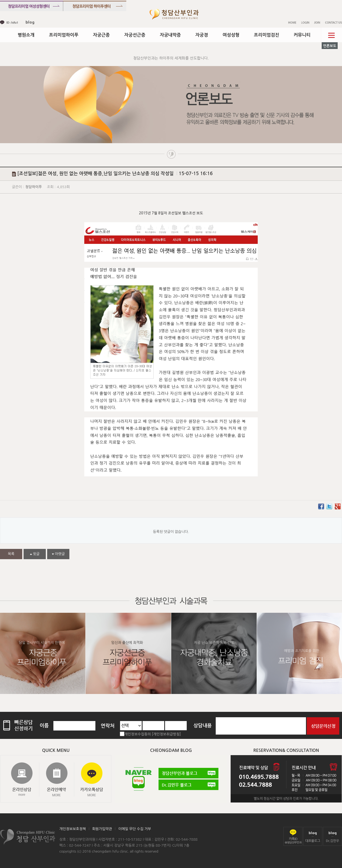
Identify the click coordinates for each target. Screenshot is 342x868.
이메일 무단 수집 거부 (135, 829)
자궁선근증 (135, 35)
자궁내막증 (170, 35)
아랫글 (58, 554)
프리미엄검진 (267, 35)
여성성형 (231, 35)
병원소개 (26, 35)
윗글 (35, 554)
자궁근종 (101, 35)
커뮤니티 (302, 35)
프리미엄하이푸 (64, 35)
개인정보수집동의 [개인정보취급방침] (153, 734)
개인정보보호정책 (73, 829)
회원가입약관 (102, 829)
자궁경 (202, 35)
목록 (11, 554)
